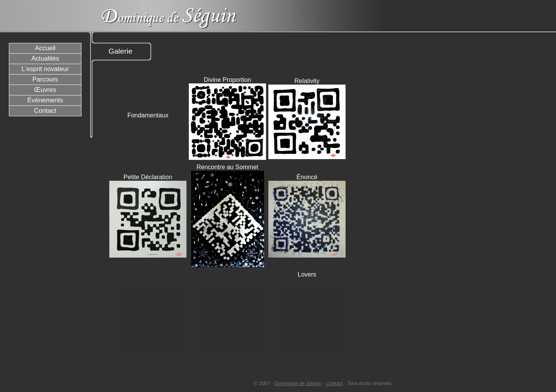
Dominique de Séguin (298, 383)
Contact (334, 383)
